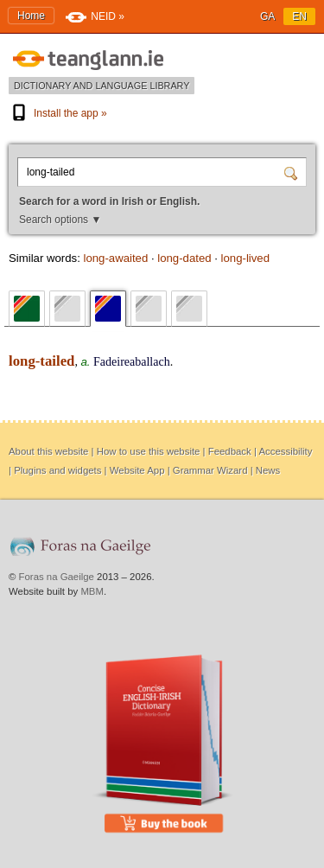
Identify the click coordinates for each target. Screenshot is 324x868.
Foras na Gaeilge (57, 577)
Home (31, 16)
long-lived (245, 258)
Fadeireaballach (132, 362)
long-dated (184, 258)
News (268, 470)
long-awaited (115, 258)
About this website (48, 451)
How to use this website (149, 451)
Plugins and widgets (57, 470)
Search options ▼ (60, 220)
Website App (137, 470)
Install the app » (58, 113)
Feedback (230, 451)
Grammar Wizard (210, 470)
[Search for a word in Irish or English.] (153, 172)
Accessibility (285, 451)
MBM (92, 591)
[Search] (293, 172)
